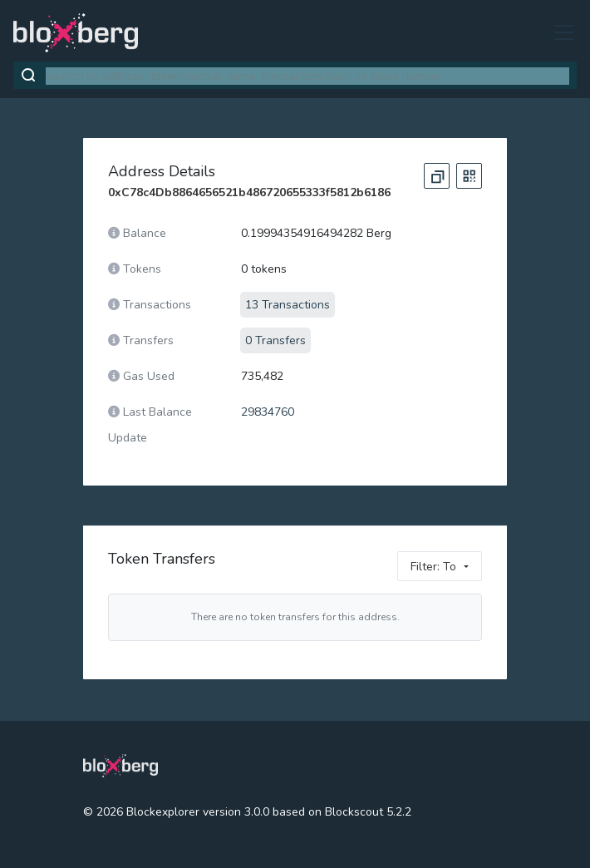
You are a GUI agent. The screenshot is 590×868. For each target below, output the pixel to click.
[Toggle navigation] (559, 32)
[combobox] (307, 76)
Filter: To (433, 567)
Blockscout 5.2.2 (368, 812)
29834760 (268, 412)
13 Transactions (288, 305)
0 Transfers (275, 340)
